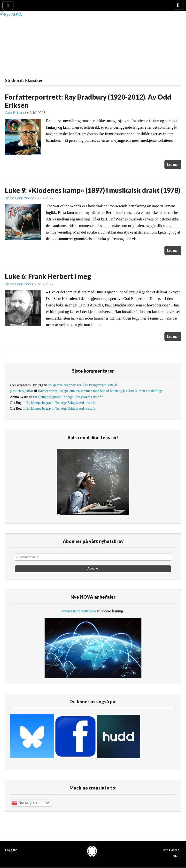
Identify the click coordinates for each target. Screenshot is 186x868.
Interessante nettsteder (79, 611)
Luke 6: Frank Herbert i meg (48, 276)
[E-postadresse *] (93, 557)
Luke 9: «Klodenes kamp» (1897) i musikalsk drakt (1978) (93, 190)
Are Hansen (171, 850)
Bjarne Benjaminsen (19, 198)
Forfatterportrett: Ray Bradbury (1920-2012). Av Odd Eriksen (88, 101)
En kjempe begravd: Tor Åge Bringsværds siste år (82, 385)
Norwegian (24, 803)
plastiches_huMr (22, 391)
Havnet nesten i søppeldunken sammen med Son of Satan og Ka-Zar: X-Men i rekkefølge (100, 391)
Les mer (173, 164)
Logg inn (11, 850)
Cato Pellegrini (15, 113)
